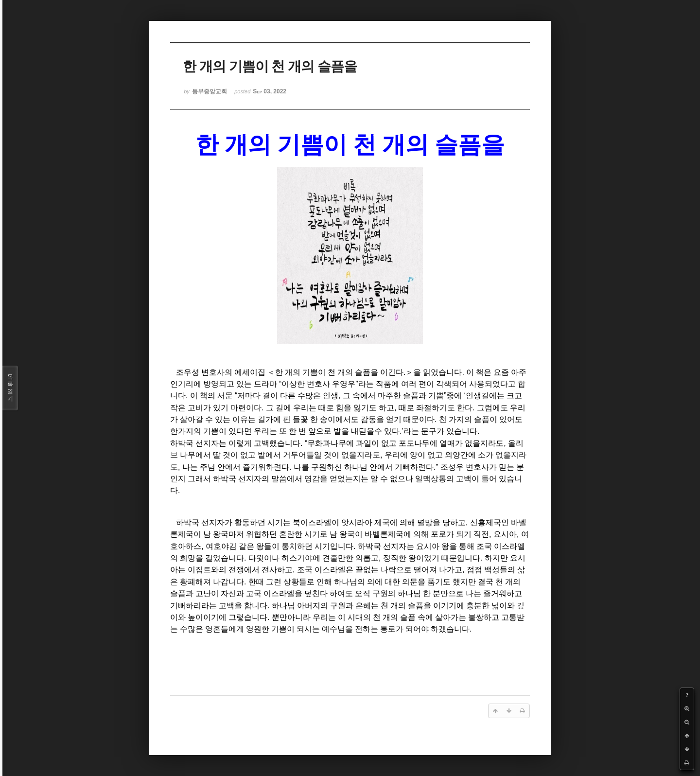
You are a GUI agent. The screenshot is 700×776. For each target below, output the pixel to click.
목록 (10, 388)
